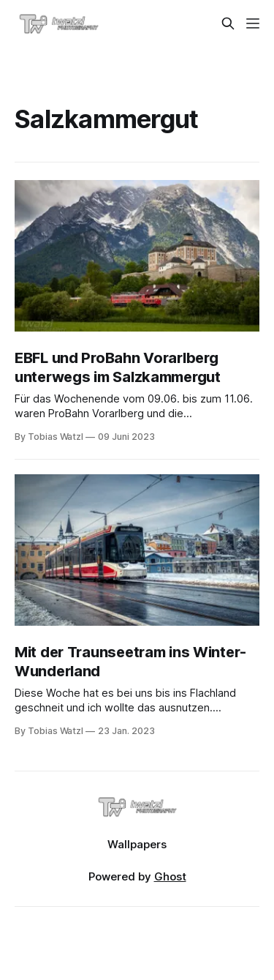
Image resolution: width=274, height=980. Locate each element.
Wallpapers (137, 844)
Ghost (170, 876)
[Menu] (253, 23)
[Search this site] (228, 23)
